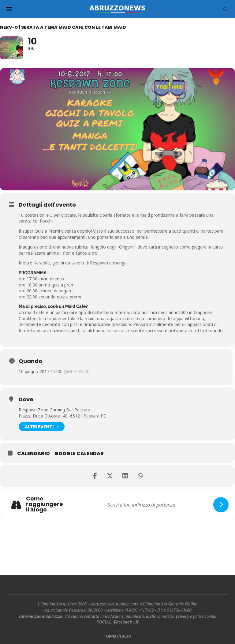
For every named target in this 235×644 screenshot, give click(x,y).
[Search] (226, 9)
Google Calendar (79, 454)
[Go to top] (117, 636)
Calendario (34, 454)
